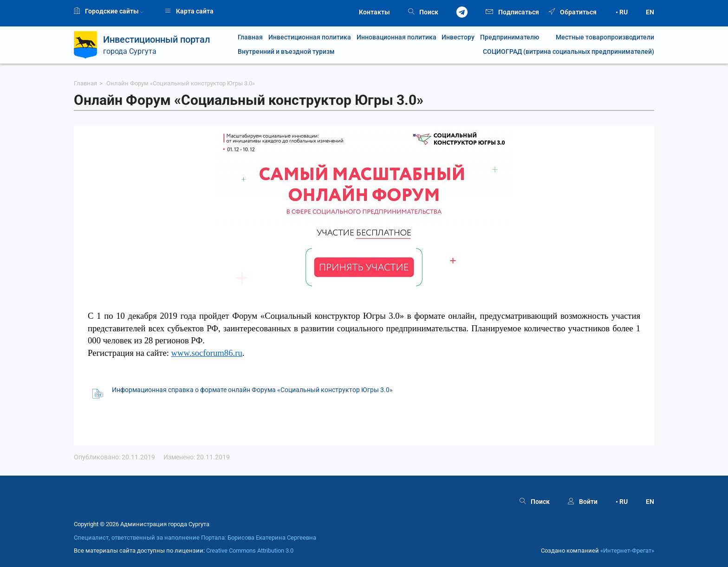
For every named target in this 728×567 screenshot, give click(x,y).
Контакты (374, 12)
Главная (250, 37)
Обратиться (573, 12)
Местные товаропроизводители (599, 37)
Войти (583, 502)
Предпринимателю (510, 37)
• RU (622, 12)
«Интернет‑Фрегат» (627, 551)
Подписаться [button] (512, 11)
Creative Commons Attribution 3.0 (250, 551)
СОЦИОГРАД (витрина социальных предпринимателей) (569, 52)
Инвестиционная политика (310, 37)
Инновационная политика (396, 37)
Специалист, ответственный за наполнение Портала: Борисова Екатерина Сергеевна (195, 538)
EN (650, 12)
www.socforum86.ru (207, 353)
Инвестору (458, 37)
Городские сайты (109, 11)
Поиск (423, 12)
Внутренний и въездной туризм (286, 52)
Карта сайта (189, 11)
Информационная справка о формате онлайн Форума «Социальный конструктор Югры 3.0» (252, 390)
